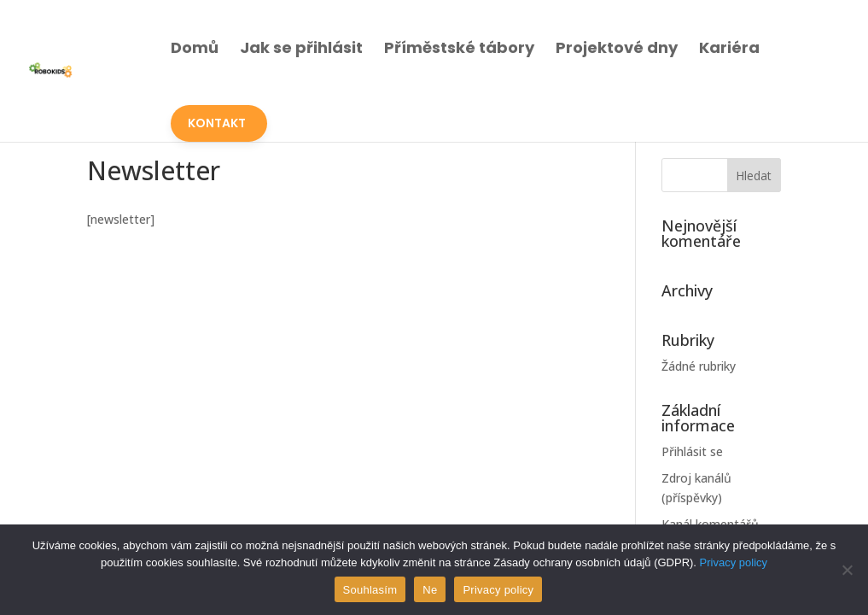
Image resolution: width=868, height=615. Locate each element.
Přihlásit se (692, 451)
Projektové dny (617, 47)
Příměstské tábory (459, 47)
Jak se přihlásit (301, 47)
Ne (430, 590)
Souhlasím (370, 590)
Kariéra (729, 47)
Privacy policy (734, 562)
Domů (195, 47)
